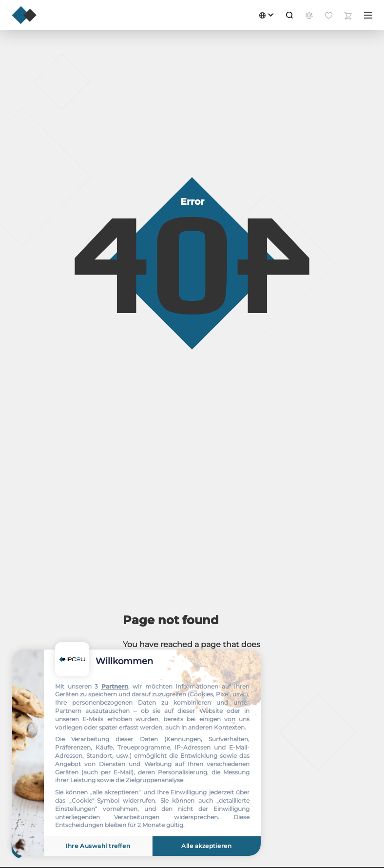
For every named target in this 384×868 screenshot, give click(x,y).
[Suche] (289, 15)
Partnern (115, 686)
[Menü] (368, 15)
